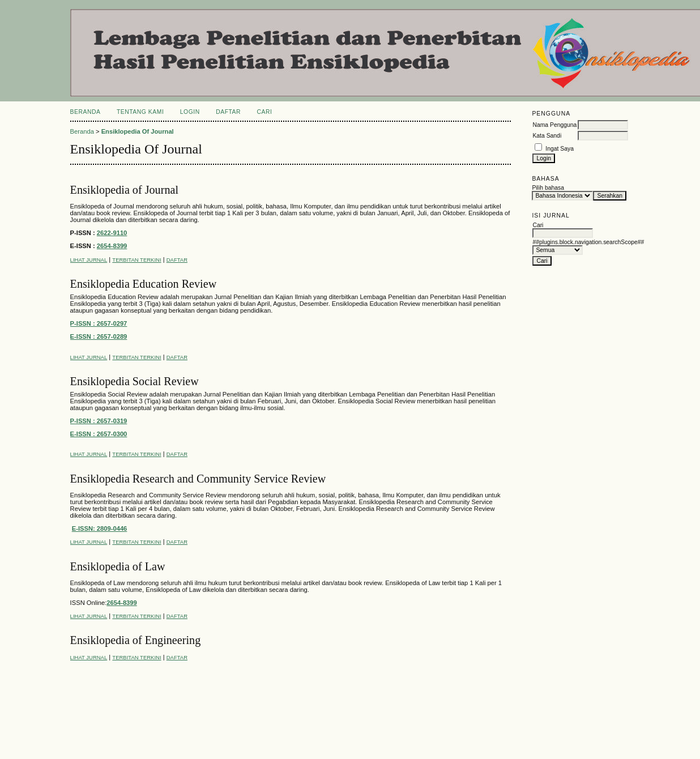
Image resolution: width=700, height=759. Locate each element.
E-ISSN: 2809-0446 (100, 528)
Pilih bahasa (548, 188)
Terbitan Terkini (136, 260)
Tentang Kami (140, 112)
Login (190, 112)
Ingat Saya (560, 149)
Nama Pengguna (554, 125)
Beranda (86, 112)
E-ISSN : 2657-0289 (99, 336)
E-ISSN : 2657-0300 (99, 434)
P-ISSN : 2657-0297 (99, 323)
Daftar (228, 112)
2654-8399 (112, 246)
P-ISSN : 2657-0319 (99, 421)
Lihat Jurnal (89, 260)
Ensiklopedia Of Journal (138, 131)
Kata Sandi (547, 136)
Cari (265, 112)
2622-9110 (112, 233)
